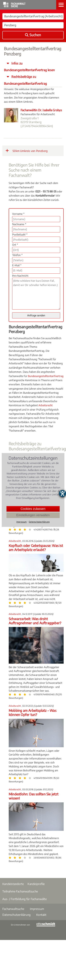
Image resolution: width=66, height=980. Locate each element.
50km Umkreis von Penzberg (27, 151)
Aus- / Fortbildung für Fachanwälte (25, 899)
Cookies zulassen (33, 509)
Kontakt (41, 915)
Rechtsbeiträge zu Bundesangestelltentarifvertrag (25, 80)
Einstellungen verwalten (33, 515)
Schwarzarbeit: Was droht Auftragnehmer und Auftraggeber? (35, 621)
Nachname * (19, 224)
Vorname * (18, 214)
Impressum (37, 909)
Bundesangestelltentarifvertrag (46, 376)
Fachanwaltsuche (13, 909)
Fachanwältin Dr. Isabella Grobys (41, 110)
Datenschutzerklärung (16, 915)
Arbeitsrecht (46, 405)
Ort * (15, 245)
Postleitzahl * (20, 235)
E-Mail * (17, 265)
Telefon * (17, 255)
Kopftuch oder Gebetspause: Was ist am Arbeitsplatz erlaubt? (36, 548)
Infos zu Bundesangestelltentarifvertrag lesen (29, 67)
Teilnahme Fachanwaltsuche (20, 891)
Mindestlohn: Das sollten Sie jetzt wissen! (34, 796)
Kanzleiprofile (36, 884)
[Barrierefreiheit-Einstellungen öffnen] (63, 493)
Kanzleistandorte (13, 884)
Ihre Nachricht (20, 276)
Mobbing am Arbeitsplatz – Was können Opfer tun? (33, 713)
